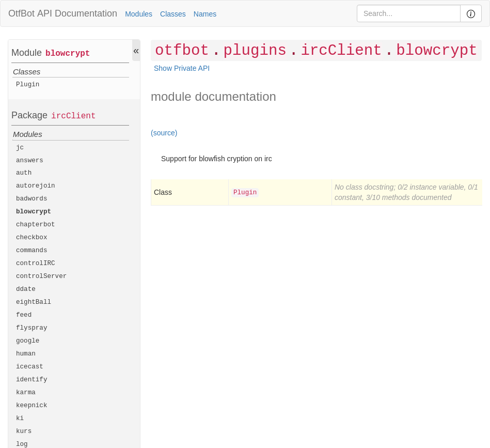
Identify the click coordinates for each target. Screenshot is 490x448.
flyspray (31, 328)
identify (31, 380)
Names (205, 14)
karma (26, 393)
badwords (31, 199)
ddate (26, 289)
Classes (173, 14)
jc (20, 148)
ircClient (73, 116)
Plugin (28, 85)
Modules (139, 14)
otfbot (182, 51)
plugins (255, 51)
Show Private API (182, 68)
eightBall (34, 302)
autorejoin (36, 186)
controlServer (41, 276)
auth (24, 173)
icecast (30, 367)
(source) (164, 133)
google (28, 341)
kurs (24, 431)
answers (30, 161)
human (26, 354)
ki (20, 419)
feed (24, 315)
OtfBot (21, 13)
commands (31, 251)
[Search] (409, 13)
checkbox (31, 238)
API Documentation (77, 13)
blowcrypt (68, 54)
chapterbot (36, 225)
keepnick (31, 406)
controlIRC (36, 264)
